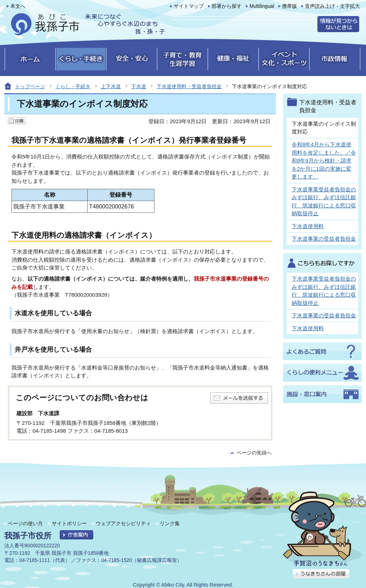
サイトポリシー (69, 523)
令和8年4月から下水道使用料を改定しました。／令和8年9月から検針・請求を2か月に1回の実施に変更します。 (324, 160)
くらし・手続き (73, 86)
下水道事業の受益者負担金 (324, 239)
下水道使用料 (308, 226)
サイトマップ (189, 6)
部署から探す (227, 6)
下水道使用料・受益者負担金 (189, 86)
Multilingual (262, 6)
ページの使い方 (25, 523)
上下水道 (111, 86)
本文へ (18, 6)
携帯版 (290, 6)
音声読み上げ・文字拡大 (332, 6)
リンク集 (170, 523)
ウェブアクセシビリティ (123, 523)
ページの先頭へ (254, 453)
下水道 (139, 86)
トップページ (30, 86)
